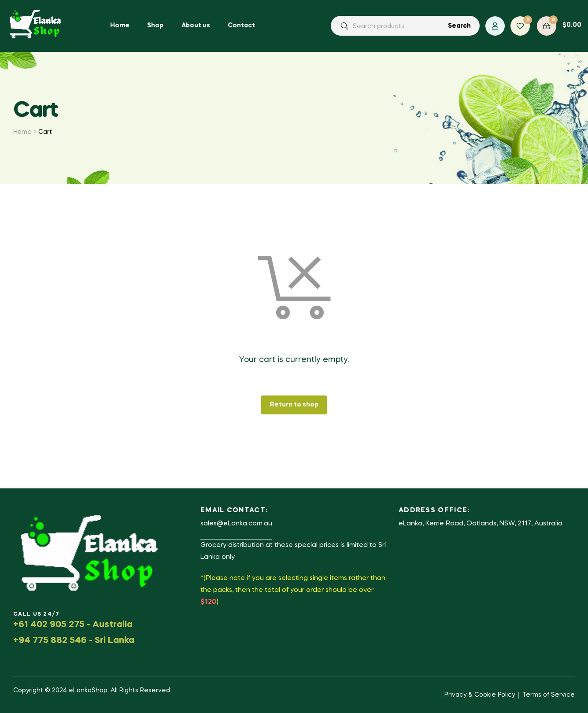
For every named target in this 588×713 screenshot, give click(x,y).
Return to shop (294, 405)
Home (22, 132)
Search (459, 26)
